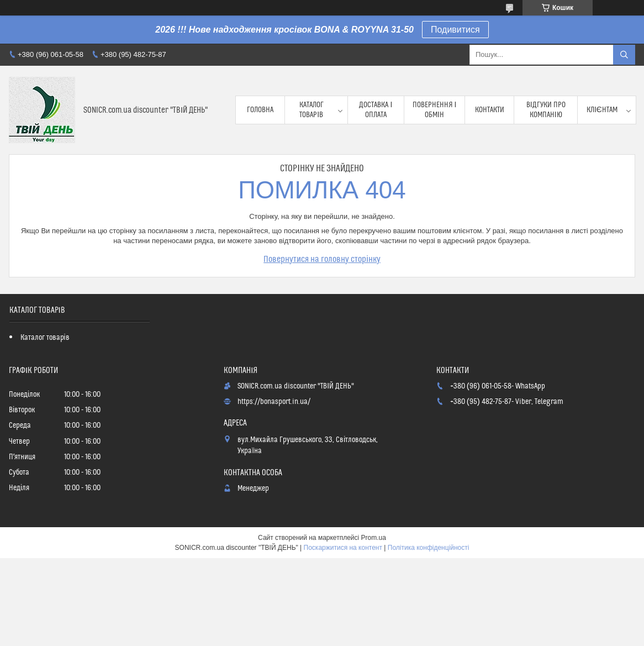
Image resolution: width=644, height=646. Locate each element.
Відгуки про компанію (546, 110)
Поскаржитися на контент (343, 548)
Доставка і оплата (376, 110)
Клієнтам (602, 110)
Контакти (490, 110)
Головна (260, 110)
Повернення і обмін (435, 110)
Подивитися (455, 30)
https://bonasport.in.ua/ (274, 402)
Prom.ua (374, 538)
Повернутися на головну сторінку (322, 259)
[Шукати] (624, 55)
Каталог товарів (312, 110)
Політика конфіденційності (429, 548)
